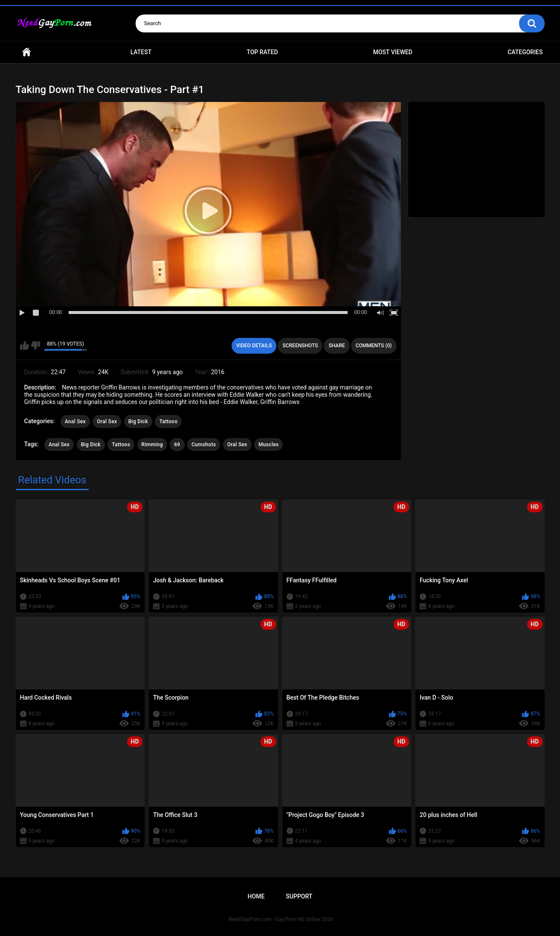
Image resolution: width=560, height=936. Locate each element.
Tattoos (168, 421)
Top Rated (262, 52)
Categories (525, 52)
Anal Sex (75, 421)
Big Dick (138, 421)
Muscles (268, 445)
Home (26, 52)
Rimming (152, 445)
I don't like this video (36, 346)
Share (337, 346)
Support (299, 896)
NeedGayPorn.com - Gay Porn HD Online (274, 919)
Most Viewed (393, 52)
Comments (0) (374, 346)
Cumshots (204, 445)
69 (177, 445)
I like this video (25, 346)
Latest (141, 52)
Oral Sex (107, 421)
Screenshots (300, 346)
